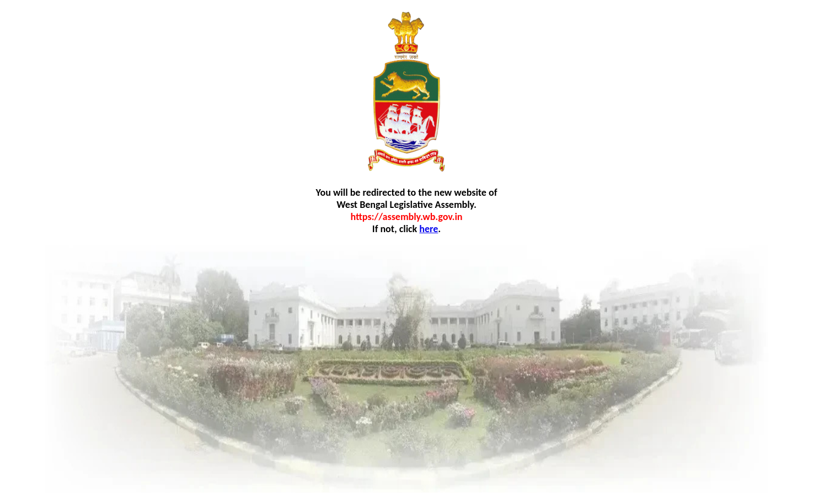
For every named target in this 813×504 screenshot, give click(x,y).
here (429, 229)
